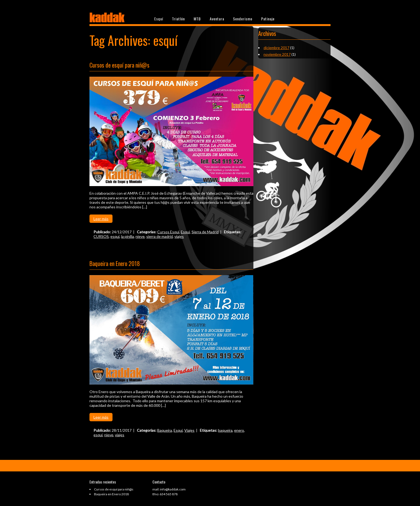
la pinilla (127, 236)
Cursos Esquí (168, 232)
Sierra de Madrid (205, 232)
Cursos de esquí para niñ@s (119, 65)
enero (239, 430)
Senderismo (243, 19)
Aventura (217, 19)
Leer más (101, 219)
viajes (179, 236)
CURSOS (101, 236)
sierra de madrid (160, 236)
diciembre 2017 (276, 48)
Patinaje (268, 19)
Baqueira (165, 430)
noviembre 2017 (277, 54)
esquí (115, 236)
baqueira (225, 430)
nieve (140, 236)
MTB (197, 19)
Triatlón (178, 19)
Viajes (189, 430)
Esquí (159, 19)
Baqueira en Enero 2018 (115, 263)
